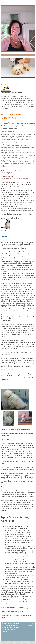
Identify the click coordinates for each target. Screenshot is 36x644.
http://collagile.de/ (7, 173)
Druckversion (7, 623)
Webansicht (31, 625)
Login (33, 623)
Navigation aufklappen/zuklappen (18, 3)
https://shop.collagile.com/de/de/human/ (14, 179)
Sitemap (16, 623)
